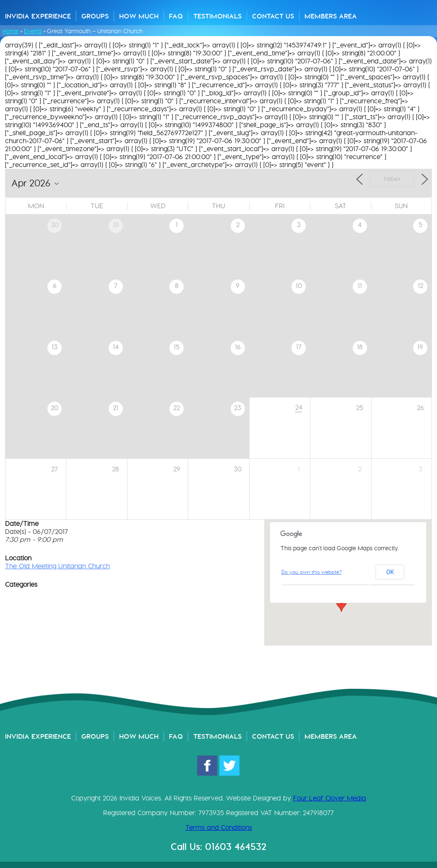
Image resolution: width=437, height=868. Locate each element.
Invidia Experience (38, 16)
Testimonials (217, 16)
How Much (139, 16)
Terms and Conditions (219, 827)
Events (33, 31)
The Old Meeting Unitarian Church (57, 566)
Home (10, 31)
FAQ (176, 16)
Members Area (331, 16)
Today (392, 179)
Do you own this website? (312, 572)
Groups (95, 16)
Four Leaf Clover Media (330, 798)
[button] (341, 604)
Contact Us (273, 16)
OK (390, 572)
